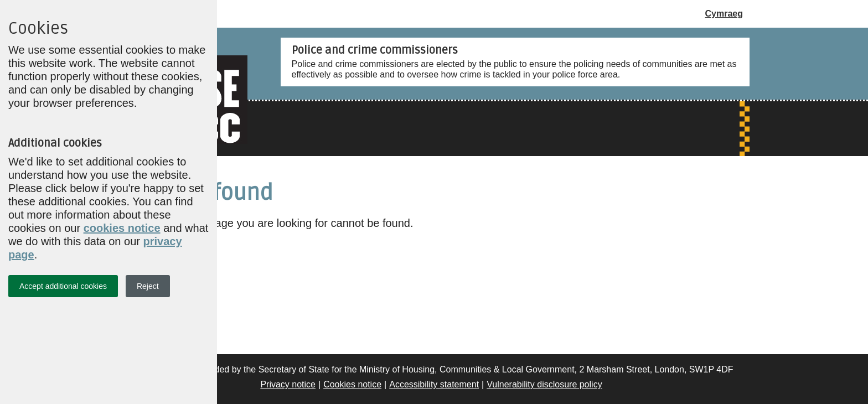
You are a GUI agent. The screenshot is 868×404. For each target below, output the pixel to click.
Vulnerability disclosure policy (544, 384)
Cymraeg (724, 14)
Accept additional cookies (63, 286)
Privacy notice (288, 384)
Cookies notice (352, 384)
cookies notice (122, 228)
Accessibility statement (434, 384)
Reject (148, 286)
